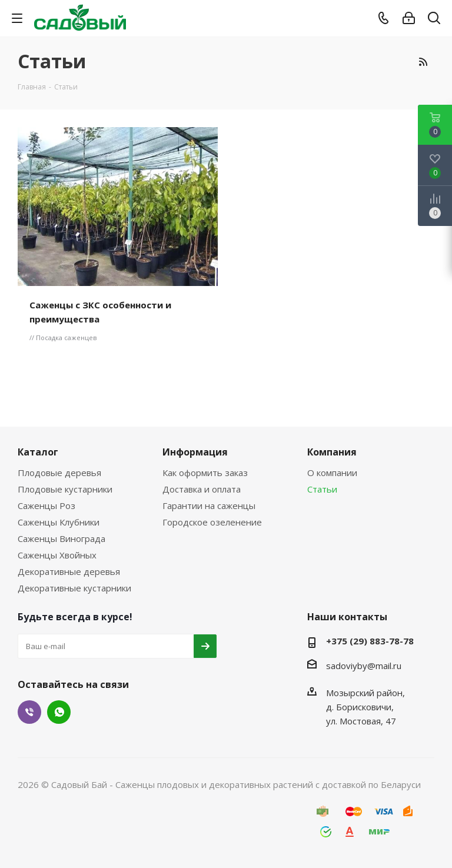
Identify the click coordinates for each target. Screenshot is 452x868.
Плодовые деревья (59, 473)
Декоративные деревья (69, 571)
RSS (423, 62)
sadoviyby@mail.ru (364, 666)
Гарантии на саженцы (209, 505)
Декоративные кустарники (74, 588)
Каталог (38, 452)
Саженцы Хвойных (57, 555)
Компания (332, 452)
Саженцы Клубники (59, 522)
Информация (195, 452)
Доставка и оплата (202, 489)
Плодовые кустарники (65, 489)
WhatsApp (59, 712)
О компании (332, 473)
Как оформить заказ (205, 473)
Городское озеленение (212, 522)
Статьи (322, 489)
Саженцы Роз (46, 505)
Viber (29, 712)
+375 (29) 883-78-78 (370, 641)
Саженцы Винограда (62, 538)
